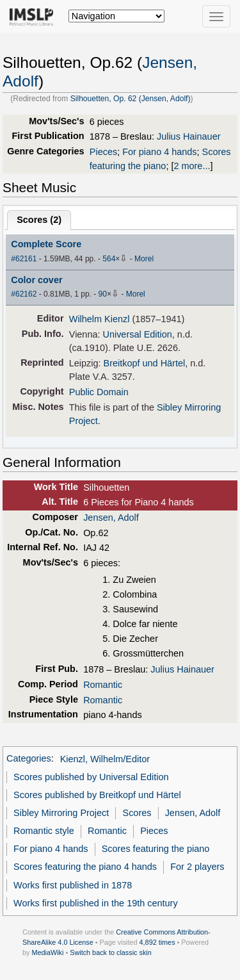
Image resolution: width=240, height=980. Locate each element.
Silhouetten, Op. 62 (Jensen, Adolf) (131, 99)
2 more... (192, 166)
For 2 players (197, 867)
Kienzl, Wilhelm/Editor (105, 759)
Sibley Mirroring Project (61, 813)
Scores (137, 813)
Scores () (39, 220)
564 (109, 259)
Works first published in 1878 (73, 885)
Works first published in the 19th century (96, 903)
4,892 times (157, 942)
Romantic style (44, 831)
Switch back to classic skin (111, 952)
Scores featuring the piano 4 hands (85, 867)
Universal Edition (137, 334)
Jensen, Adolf (111, 518)
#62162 (24, 294)
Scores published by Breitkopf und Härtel (97, 795)
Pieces (103, 152)
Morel (144, 259)
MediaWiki (47, 952)
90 (103, 294)
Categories (29, 759)
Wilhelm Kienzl (100, 319)
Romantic (103, 685)
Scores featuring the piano (156, 849)
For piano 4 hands (159, 152)
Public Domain (99, 392)
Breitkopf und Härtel (145, 363)
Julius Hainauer (189, 136)
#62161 (24, 259)
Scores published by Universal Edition (91, 777)
